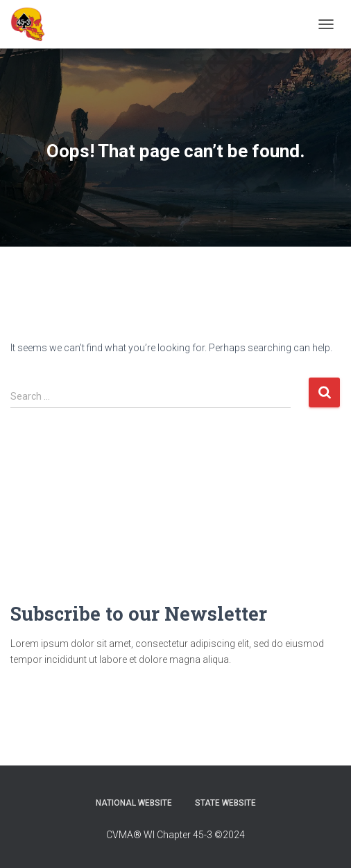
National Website (134, 803)
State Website (225, 803)
